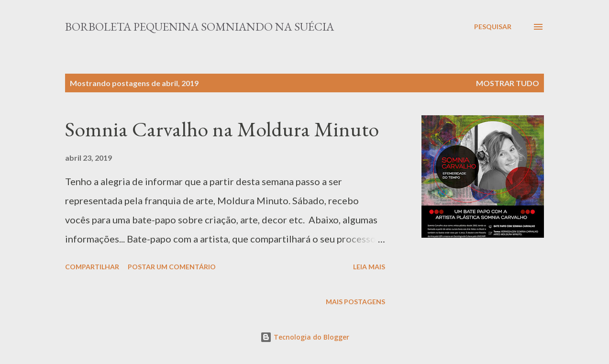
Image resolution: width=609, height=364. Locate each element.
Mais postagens (355, 302)
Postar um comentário (172, 267)
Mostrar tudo (508, 83)
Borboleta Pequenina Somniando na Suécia (199, 27)
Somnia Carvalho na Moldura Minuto (222, 129)
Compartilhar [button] (92, 267)
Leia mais (369, 267)
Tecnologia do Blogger (305, 337)
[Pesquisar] (493, 27)
